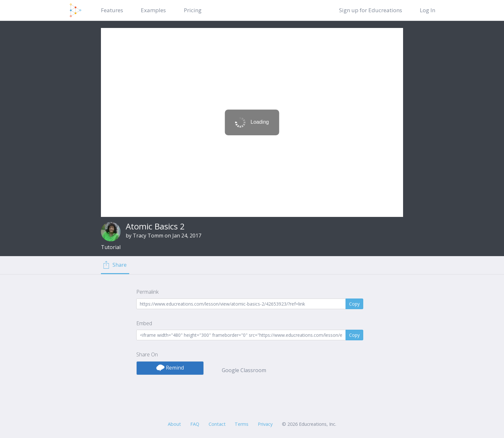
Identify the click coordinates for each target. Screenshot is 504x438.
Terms (242, 424)
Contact (217, 424)
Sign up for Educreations (371, 10)
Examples (153, 10)
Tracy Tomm (148, 236)
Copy (354, 304)
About (174, 424)
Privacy (265, 424)
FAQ (195, 424)
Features (112, 10)
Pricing (193, 10)
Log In (428, 10)
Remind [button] (170, 368)
